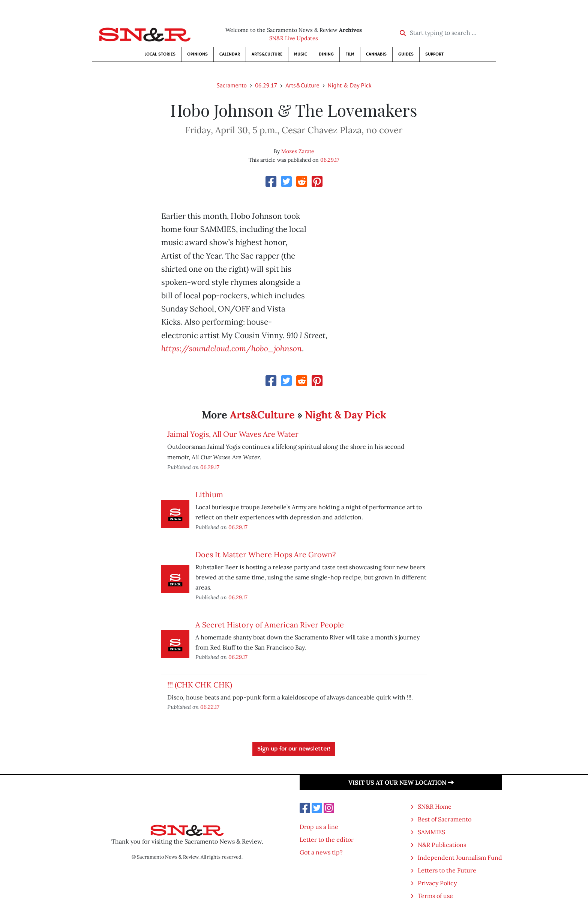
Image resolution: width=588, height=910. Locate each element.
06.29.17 (266, 85)
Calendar (230, 54)
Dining (326, 54)
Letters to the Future (447, 870)
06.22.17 (210, 707)
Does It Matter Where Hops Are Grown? (265, 554)
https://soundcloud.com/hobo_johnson (232, 348)
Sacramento (232, 85)
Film (350, 54)
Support (434, 54)
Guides (406, 54)
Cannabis (376, 54)
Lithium (209, 494)
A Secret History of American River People (270, 625)
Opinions (197, 54)
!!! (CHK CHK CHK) (200, 685)
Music (301, 54)
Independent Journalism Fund (460, 857)
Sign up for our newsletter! (294, 749)
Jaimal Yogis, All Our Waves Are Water (233, 434)
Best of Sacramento (445, 819)
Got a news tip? (321, 852)
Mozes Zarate (298, 151)
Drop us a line (319, 827)
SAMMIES (431, 832)
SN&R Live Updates (294, 38)
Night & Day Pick (350, 85)
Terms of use (435, 896)
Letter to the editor (327, 839)
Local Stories (160, 54)
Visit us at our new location (401, 782)
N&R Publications (442, 845)
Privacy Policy (437, 883)
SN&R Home (435, 806)
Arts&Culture (267, 54)
